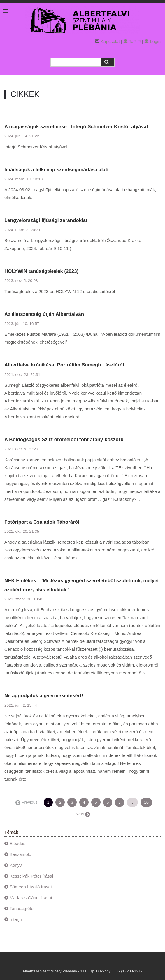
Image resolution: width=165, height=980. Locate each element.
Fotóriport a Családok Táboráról (42, 522)
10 (146, 802)
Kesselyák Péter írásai (31, 876)
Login (152, 41)
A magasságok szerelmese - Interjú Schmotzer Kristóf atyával (76, 127)
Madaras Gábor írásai (31, 898)
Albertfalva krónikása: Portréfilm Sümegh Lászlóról (64, 365)
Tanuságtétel (22, 908)
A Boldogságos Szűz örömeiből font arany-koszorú (64, 440)
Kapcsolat (110, 41)
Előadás (17, 843)
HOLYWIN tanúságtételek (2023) (41, 271)
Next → (82, 814)
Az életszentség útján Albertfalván (44, 314)
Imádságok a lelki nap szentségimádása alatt (57, 170)
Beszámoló (20, 854)
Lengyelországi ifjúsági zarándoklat (46, 220)
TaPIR (132, 41)
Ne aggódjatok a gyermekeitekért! (44, 696)
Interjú (16, 919)
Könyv (16, 865)
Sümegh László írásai (31, 887)
